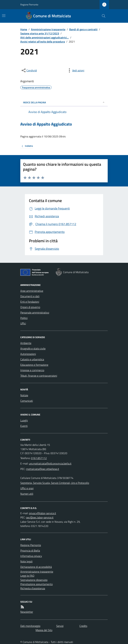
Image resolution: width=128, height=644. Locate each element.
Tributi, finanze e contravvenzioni (39, 376)
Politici (24, 318)
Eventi (24, 426)
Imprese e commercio (32, 370)
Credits (83, 626)
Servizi (60, 626)
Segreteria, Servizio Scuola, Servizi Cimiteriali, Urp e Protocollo (55, 483)
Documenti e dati (30, 296)
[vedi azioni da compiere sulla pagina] (76, 70)
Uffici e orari (27, 488)
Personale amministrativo (35, 312)
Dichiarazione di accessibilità (36, 567)
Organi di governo (30, 307)
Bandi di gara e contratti (83, 29)
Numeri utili (27, 494)
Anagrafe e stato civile (33, 348)
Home (24, 29)
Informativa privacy (31, 556)
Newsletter (27, 612)
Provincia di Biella (30, 551)
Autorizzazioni (28, 354)
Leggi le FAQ (27, 576)
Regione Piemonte (29, 4)
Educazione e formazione (34, 365)
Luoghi (24, 420)
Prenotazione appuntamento (36, 584)
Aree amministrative (32, 291)
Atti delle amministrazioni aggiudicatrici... (45, 37)
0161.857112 (39, 458)
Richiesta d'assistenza (33, 588)
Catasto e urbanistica (32, 359)
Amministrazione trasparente (48, 29)
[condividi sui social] (29, 70)
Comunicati (27, 401)
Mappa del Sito (44, 630)
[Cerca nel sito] (102, 16)
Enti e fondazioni (30, 302)
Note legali (26, 561)
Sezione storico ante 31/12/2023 (40, 33)
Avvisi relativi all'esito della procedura (43, 42)
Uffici (23, 323)
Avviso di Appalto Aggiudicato (46, 124)
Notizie (24, 395)
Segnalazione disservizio (34, 580)
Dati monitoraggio (30, 626)
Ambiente (26, 343)
